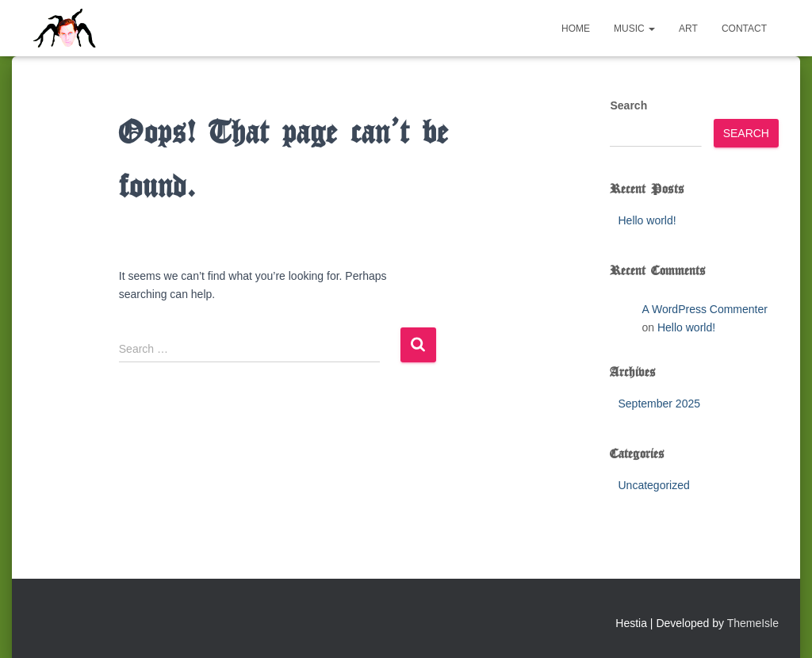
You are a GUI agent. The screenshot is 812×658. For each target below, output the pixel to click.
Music (634, 29)
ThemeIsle (753, 623)
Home (576, 29)
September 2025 (659, 404)
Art (688, 29)
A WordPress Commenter (704, 309)
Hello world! (647, 220)
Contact (744, 29)
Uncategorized (653, 485)
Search (628, 105)
